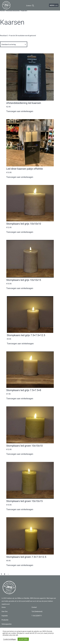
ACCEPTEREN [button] (23, 639)
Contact (34, 607)
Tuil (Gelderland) (37, 611)
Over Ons (5, 611)
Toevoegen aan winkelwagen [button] (20, 111)
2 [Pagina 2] (5, 574)
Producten (5, 620)
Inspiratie (5, 616)
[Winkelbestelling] (14, 44)
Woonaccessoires (13, 11)
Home (2, 11)
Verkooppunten (7, 624)
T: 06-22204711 (37, 616)
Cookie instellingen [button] (10, 639)
